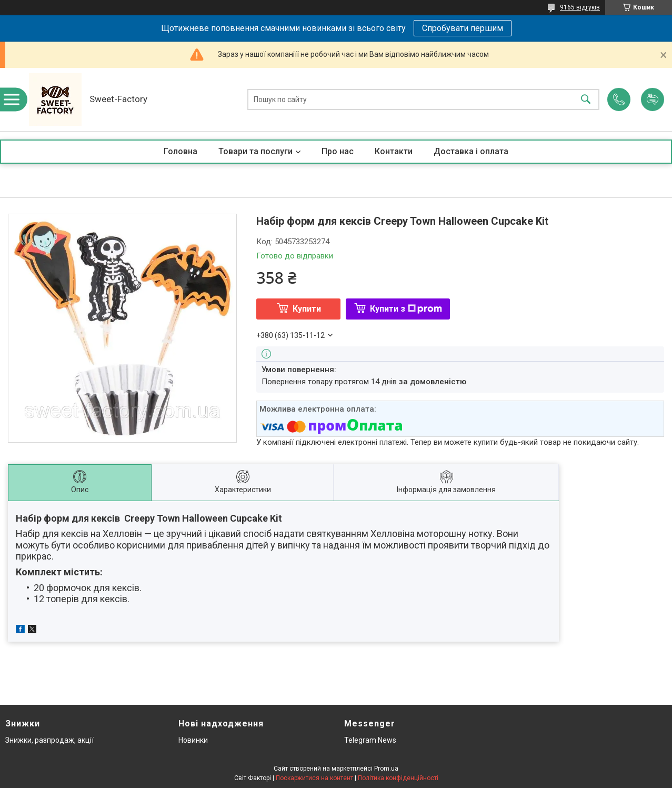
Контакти (394, 151)
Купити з (406, 309)
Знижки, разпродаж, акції (49, 740)
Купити (307, 309)
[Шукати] (586, 100)
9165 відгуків (580, 7)
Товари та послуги (255, 151)
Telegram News (370, 740)
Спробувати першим (463, 28)
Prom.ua (386, 769)
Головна (180, 151)
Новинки (193, 740)
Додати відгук (653, 99)
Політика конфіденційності (398, 778)
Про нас (338, 151)
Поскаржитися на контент (314, 778)
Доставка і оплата (471, 151)
